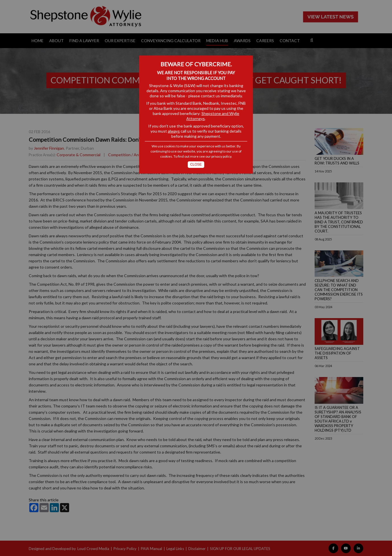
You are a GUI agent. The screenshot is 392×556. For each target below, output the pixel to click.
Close (196, 164)
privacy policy (221, 156)
